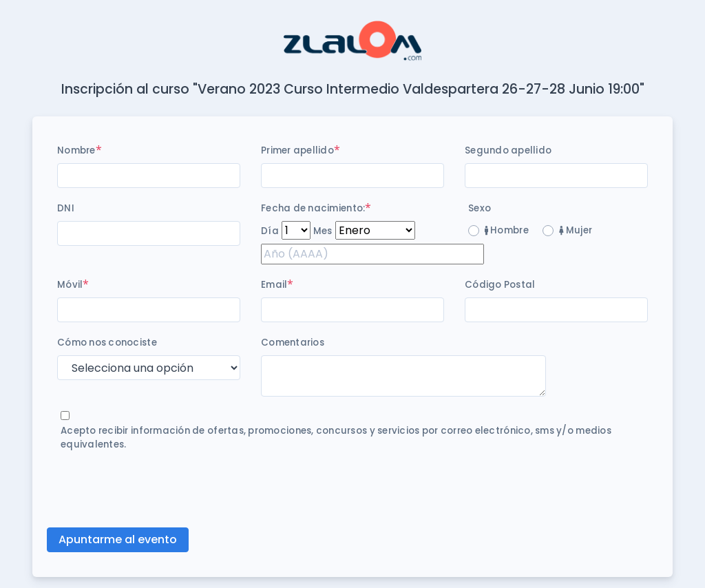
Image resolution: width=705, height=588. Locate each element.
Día (270, 231)
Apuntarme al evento (118, 539)
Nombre (76, 150)
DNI (66, 208)
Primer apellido (297, 150)
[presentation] (162, 490)
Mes (323, 231)
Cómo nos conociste (107, 343)
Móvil (70, 285)
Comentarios (293, 343)
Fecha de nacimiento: (313, 208)
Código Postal (500, 285)
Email (274, 285)
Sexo (480, 208)
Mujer (576, 230)
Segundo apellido (508, 150)
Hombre (507, 230)
